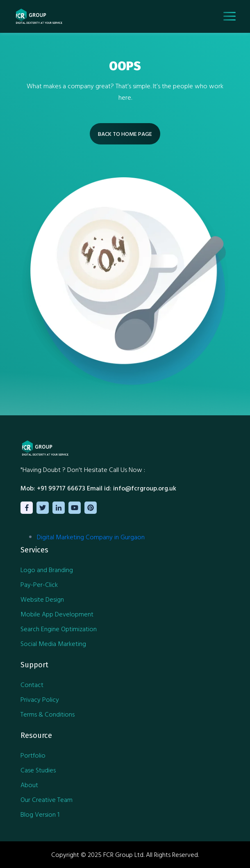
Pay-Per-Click (39, 584)
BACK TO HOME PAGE (125, 134)
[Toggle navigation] (230, 16)
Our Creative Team (47, 799)
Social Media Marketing (53, 644)
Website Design (42, 599)
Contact (32, 685)
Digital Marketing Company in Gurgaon (91, 537)
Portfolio (33, 755)
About (29, 785)
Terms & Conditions (48, 714)
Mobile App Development (57, 614)
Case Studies (38, 770)
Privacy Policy (40, 699)
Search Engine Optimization (59, 629)
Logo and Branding (47, 570)
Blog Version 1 (40, 814)
